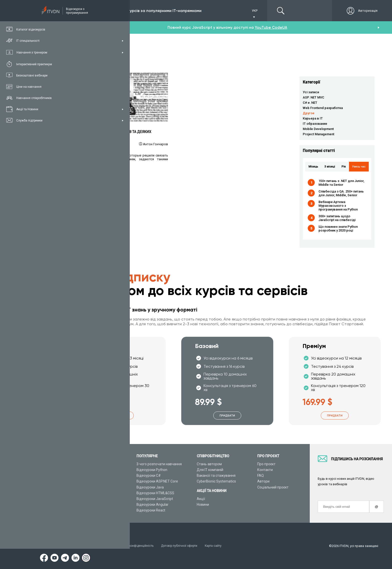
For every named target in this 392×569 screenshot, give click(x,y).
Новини (203, 504)
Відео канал (86, 499)
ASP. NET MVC (313, 97)
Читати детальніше (122, 97)
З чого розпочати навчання (159, 464)
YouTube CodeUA (271, 27)
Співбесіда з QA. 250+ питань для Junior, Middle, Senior (341, 193)
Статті (81, 504)
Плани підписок (89, 481)
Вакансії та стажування (216, 475)
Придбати (120, 416)
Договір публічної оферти (186, 546)
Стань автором (209, 464)
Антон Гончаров (155, 144)
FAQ (260, 475)
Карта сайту (222, 546)
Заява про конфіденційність (137, 546)
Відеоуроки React (151, 510)
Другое (309, 113)
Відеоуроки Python (152, 470)
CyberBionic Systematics (216, 481)
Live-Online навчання (93, 493)
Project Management (318, 134)
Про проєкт (266, 464)
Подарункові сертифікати (97, 487)
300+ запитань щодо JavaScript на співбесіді (337, 218)
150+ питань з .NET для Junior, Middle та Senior (341, 183)
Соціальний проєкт (273, 487)
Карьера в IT (313, 118)
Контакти (265, 470)
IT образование (315, 124)
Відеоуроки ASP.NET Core (157, 481)
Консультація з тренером (97, 464)
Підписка (93, 11)
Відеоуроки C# (149, 475)
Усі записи (311, 92)
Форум (82, 510)
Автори (263, 481)
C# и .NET (310, 103)
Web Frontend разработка (323, 108)
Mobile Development (318, 129)
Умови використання (92, 546)
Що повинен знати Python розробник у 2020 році (338, 228)
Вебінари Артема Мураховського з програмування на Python (338, 206)
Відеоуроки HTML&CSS (155, 493)
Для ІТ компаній (210, 470)
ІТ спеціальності (90, 475)
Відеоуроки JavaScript (155, 499)
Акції (201, 499)
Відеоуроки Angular (152, 504)
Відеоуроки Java (150, 487)
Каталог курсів (88, 470)
